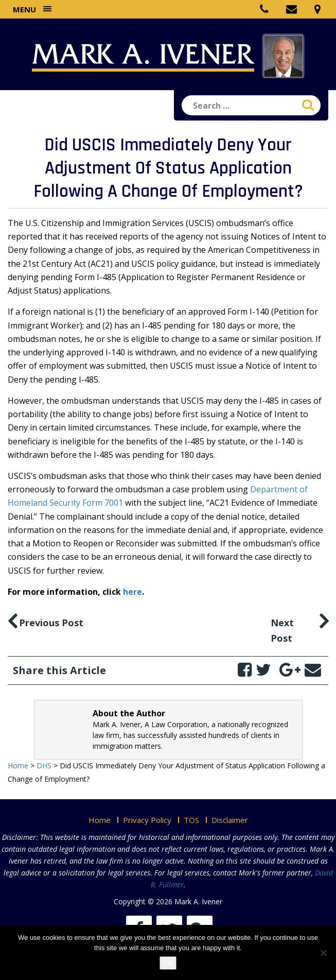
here (132, 592)
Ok (168, 963)
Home (100, 820)
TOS (191, 820)
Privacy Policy (147, 820)
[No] (323, 953)
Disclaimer (230, 820)
